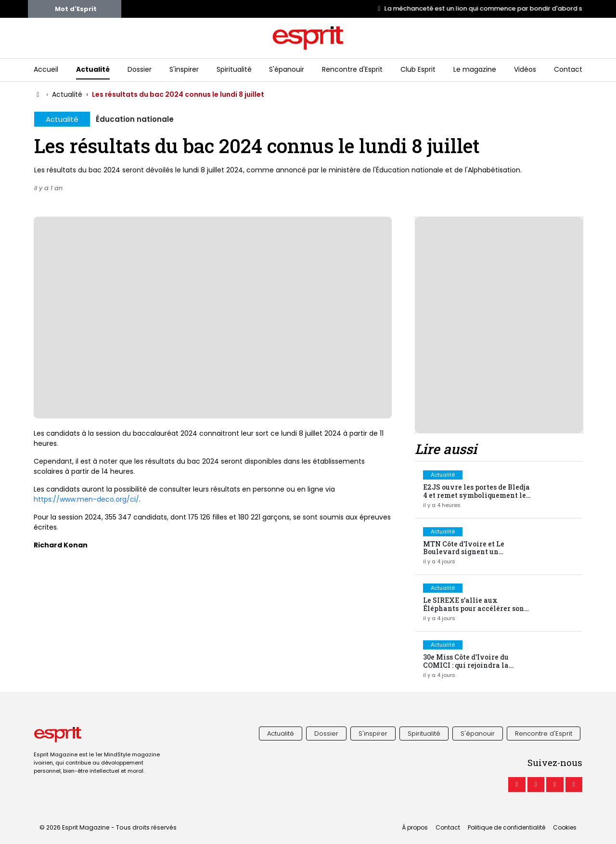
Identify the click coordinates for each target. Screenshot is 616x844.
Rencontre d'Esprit (352, 69)
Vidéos (525, 69)
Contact (568, 69)
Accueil (46, 69)
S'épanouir (287, 69)
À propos (415, 827)
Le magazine (475, 69)
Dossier (140, 69)
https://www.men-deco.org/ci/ (86, 499)
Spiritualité (234, 69)
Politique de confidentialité (507, 827)
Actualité (93, 69)
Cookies (565, 827)
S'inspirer (184, 69)
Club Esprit (418, 69)
